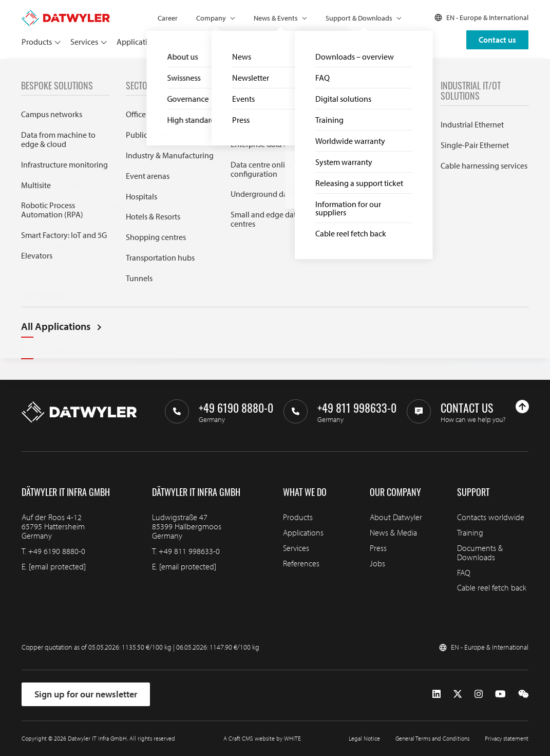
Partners (239, 42)
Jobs (377, 563)
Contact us (497, 40)
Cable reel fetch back (492, 587)
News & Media (393, 532)
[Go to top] (522, 407)
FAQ (464, 573)
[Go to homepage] (66, 14)
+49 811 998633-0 (189, 551)
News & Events (276, 18)
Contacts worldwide (491, 517)
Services (84, 42)
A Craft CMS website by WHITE (262, 738)
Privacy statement (507, 738)
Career (168, 18)
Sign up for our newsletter (86, 694)
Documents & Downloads (480, 552)
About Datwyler (396, 517)
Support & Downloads (359, 18)
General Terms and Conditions (432, 738)
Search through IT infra (182, 245)
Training (470, 532)
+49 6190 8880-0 (57, 551)
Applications (138, 42)
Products (37, 42)
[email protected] (57, 566)
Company (211, 18)
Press (378, 548)
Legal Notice (364, 738)
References (197, 42)
